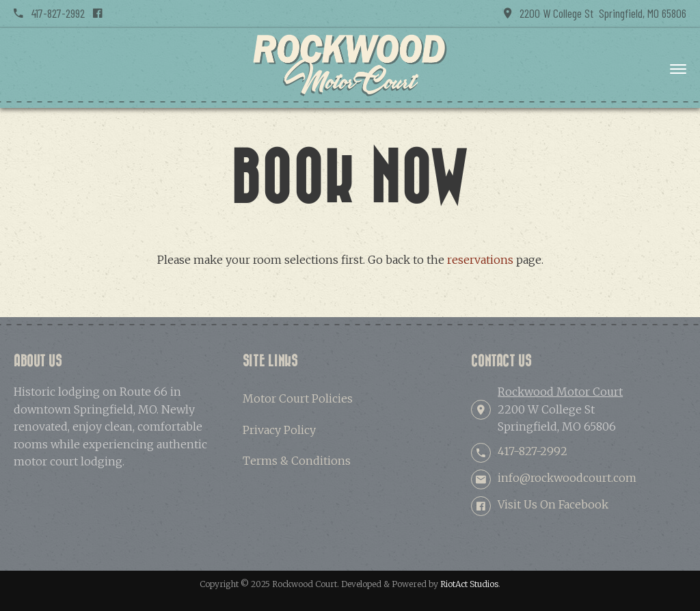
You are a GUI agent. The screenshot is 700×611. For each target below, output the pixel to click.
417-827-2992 (49, 13)
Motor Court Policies (298, 398)
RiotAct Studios (469, 584)
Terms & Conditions (297, 461)
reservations (480, 260)
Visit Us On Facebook (553, 504)
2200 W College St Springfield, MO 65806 (595, 13)
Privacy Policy (279, 430)
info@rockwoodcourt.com (567, 478)
